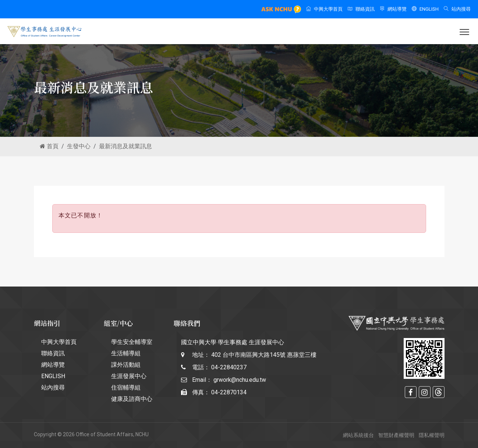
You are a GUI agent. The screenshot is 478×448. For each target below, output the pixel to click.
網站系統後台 (358, 435)
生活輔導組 (126, 353)
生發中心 (79, 146)
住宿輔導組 (126, 387)
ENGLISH (425, 9)
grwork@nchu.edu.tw (240, 380)
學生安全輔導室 (132, 342)
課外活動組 (126, 365)
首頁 (49, 146)
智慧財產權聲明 (396, 435)
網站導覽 (393, 9)
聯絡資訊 (361, 9)
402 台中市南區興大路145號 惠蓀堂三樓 (264, 355)
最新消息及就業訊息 (125, 146)
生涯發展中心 (129, 376)
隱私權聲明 (432, 435)
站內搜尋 (457, 9)
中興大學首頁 (324, 9)
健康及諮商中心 (132, 399)
